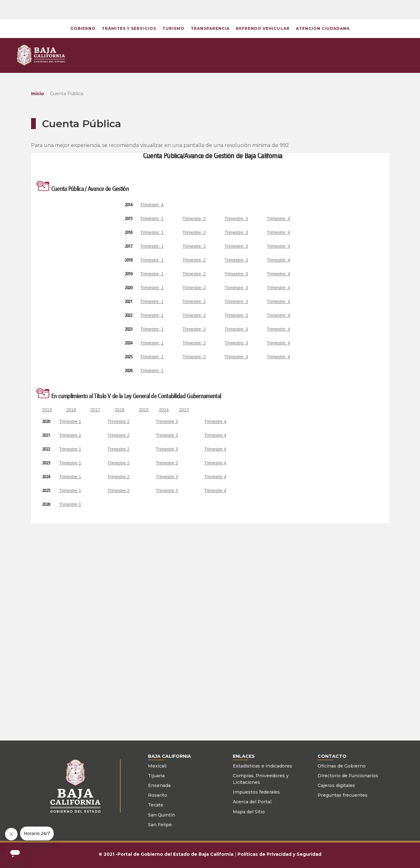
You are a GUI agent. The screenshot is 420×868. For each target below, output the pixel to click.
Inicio (38, 94)
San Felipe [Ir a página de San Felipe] (160, 825)
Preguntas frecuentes (343, 795)
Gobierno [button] (83, 28)
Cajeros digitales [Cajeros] (336, 785)
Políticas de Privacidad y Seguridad (279, 854)
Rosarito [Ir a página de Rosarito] (158, 795)
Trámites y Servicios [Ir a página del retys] (129, 28)
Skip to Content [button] (0, 0)
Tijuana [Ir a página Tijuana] (156, 776)
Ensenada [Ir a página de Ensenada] (159, 785)
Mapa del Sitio (249, 812)
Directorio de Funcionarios (348, 776)
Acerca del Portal (252, 802)
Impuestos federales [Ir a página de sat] (256, 792)
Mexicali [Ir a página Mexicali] (157, 766)
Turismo (173, 28)
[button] (320, 9)
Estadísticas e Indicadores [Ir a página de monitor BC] (262, 766)
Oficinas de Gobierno (342, 766)
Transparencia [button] (210, 28)
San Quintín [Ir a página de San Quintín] (161, 815)
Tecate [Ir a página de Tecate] (156, 805)
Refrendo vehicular (263, 28)
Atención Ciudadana (323, 28)
